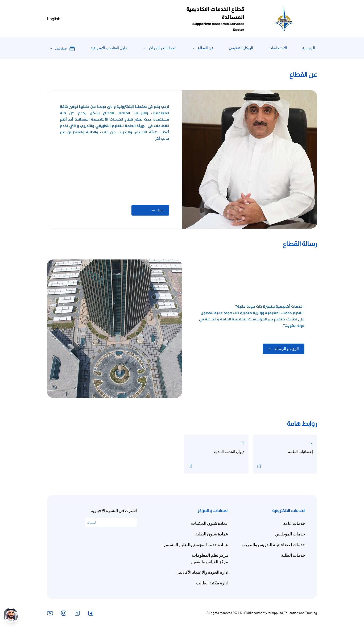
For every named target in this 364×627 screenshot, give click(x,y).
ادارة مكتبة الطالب (212, 583)
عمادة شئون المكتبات (210, 523)
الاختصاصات (278, 48)
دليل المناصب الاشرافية (109, 48)
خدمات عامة (294, 523)
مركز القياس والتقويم (210, 562)
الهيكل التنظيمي (241, 48)
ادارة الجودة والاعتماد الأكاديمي (202, 572)
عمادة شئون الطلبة (212, 534)
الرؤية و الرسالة (284, 349)
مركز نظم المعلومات (210, 555)
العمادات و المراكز (162, 48)
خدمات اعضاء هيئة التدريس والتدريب (273, 545)
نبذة (158, 210)
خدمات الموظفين (290, 534)
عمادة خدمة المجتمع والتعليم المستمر (196, 545)
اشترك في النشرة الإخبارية (114, 511)
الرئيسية (309, 48)
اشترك (92, 522)
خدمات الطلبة (293, 555)
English (54, 19)
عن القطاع (206, 48)
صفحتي (65, 48)
